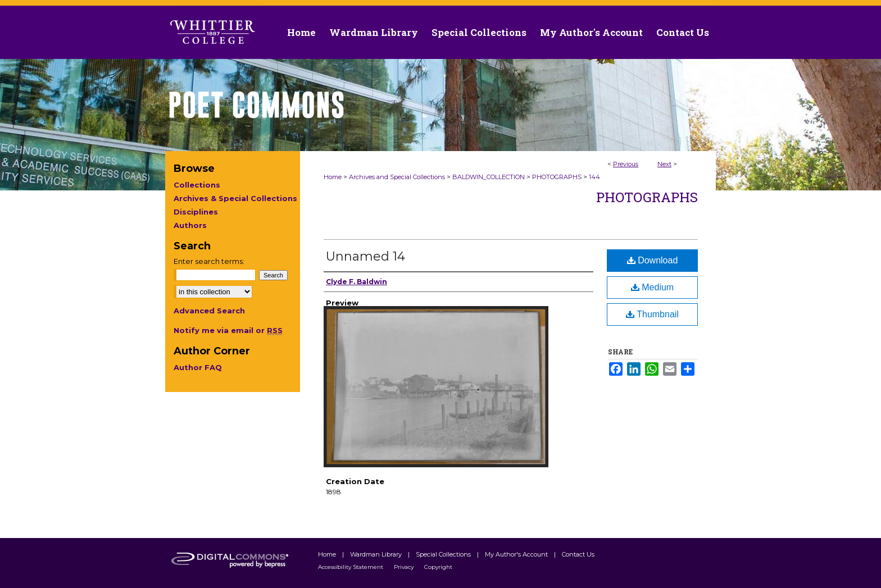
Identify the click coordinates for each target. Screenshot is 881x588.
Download (653, 260)
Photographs (647, 197)
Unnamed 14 (365, 256)
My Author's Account (517, 554)
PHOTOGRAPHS (557, 177)
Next (664, 164)
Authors (190, 225)
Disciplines (196, 212)
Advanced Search (209, 311)
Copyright (438, 567)
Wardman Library (377, 554)
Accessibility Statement (351, 567)
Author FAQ (198, 367)
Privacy (405, 567)
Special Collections (444, 554)
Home (333, 177)
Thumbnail (652, 314)
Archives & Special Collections (235, 198)
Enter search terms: (209, 261)
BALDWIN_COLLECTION (489, 177)
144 (594, 177)
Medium (652, 287)
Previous (626, 164)
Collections (197, 185)
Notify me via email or (228, 330)
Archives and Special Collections (397, 177)
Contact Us (683, 32)
